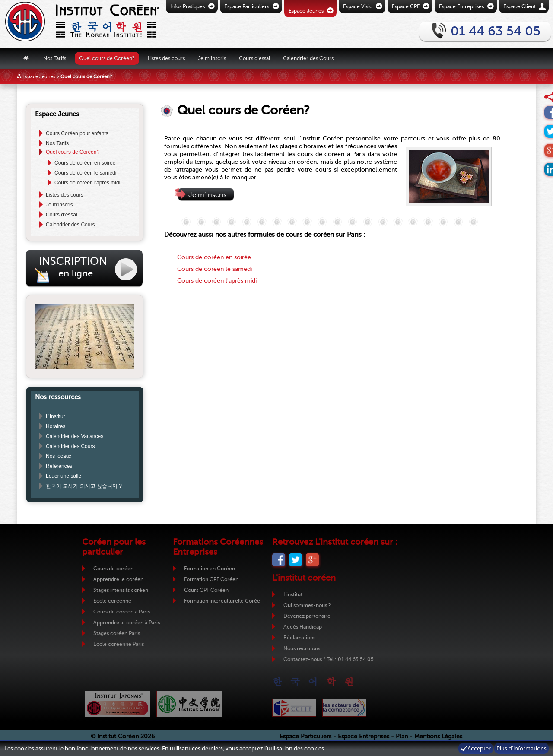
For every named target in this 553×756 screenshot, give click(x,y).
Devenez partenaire (307, 616)
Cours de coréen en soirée (85, 163)
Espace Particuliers (305, 736)
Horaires (56, 426)
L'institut (293, 594)
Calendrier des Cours (308, 58)
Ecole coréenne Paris (119, 644)
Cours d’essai (254, 58)
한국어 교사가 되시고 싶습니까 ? (84, 486)
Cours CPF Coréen (206, 590)
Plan (402, 736)
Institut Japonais (118, 704)
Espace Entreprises (364, 736)
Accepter (479, 748)
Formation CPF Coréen (211, 579)
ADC (344, 708)
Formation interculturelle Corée (222, 601)
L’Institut (55, 416)
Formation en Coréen (210, 569)
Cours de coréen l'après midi (87, 183)
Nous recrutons (302, 648)
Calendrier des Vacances (75, 436)
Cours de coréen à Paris (122, 612)
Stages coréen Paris (117, 633)
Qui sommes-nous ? (307, 605)
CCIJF (294, 708)
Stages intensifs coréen (121, 590)
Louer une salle (64, 476)
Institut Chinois (189, 704)
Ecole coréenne (112, 601)
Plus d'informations (521, 748)
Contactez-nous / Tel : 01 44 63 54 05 (329, 659)
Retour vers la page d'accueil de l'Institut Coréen (67, 24)
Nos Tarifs (55, 58)
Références (59, 466)
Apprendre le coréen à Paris (127, 623)
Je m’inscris (212, 58)
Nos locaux (59, 456)
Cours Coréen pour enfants (77, 133)
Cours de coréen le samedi (85, 173)
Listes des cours (166, 58)
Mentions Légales (438, 736)
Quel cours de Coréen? (107, 58)
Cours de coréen (113, 569)
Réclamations (299, 638)
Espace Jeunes (39, 77)
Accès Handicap (303, 627)
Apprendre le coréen (118, 579)
